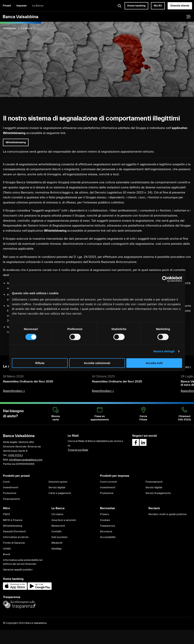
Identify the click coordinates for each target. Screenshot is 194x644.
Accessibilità (108, 537)
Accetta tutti (154, 363)
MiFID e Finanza (13, 520)
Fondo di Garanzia (14, 543)
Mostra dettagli (164, 351)
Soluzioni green (58, 482)
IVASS (7, 549)
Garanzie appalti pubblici (18, 570)
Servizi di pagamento (158, 493)
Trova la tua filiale (78, 450)
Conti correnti (108, 482)
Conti (6, 482)
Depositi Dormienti (14, 532)
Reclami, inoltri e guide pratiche (168, 514)
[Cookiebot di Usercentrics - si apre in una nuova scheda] (165, 279)
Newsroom (58, 526)
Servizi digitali (57, 487)
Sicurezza (106, 532)
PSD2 (6, 514)
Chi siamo (57, 514)
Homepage (10, 28)
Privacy (104, 514)
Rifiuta (40, 363)
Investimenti (11, 487)
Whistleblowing (13, 526)
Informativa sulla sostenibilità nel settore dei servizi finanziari (23, 562)
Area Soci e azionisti (64, 520)
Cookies (105, 520)
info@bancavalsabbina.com (26, 460)
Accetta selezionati (97, 363)
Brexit (7, 554)
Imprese (22, 6)
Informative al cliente (16, 537)
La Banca (38, 6)
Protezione (10, 493)
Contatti (56, 532)
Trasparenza (107, 526)
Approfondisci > (14, 391)
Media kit (57, 543)
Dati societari (59, 537)
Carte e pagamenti (60, 493)
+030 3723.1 (15, 455)
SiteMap (57, 549)
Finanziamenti (11, 499)
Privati (7, 6)
